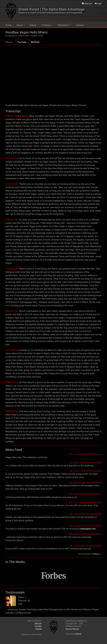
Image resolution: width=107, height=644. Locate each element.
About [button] (20, 25)
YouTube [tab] (22, 42)
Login (98, 4)
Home (8, 25)
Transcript (13, 111)
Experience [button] (64, 25)
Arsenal (78, 634)
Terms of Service (72, 629)
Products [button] (46, 25)
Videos (33, 25)
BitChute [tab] (35, 42)
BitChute (38, 624)
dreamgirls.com (88, 529)
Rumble (39, 629)
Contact (80, 25)
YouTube (38, 626)
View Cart (87, 4)
